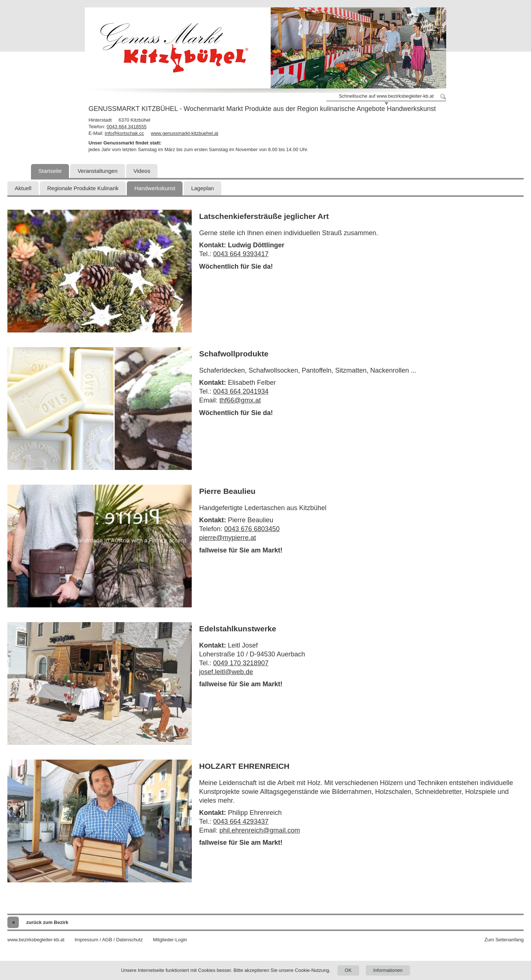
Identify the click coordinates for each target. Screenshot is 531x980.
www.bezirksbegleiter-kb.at (36, 940)
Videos (142, 171)
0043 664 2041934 (241, 391)
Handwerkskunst (155, 188)
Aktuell (23, 188)
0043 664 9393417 (241, 254)
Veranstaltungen (97, 171)
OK (348, 970)
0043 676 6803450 (252, 529)
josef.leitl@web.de (226, 672)
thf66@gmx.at (240, 400)
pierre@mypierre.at (228, 538)
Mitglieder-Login (170, 940)
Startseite (50, 171)
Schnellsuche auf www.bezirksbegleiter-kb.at (386, 96)
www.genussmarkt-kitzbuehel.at (185, 133)
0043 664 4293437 (241, 822)
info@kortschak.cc (124, 133)
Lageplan (202, 188)
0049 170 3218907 (241, 663)
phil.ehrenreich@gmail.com (260, 830)
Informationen (388, 970)
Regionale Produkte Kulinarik (83, 188)
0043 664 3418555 (126, 127)
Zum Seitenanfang (504, 940)
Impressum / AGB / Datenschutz (109, 940)
